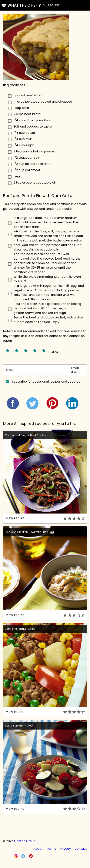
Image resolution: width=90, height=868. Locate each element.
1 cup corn (21, 108)
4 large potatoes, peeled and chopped (43, 101)
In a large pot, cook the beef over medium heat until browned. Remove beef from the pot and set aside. (46, 222)
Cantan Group (25, 841)
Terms (51, 849)
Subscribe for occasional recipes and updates (46, 382)
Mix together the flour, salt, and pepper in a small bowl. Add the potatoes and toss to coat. (49, 234)
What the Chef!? (24, 5)
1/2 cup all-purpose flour (32, 164)
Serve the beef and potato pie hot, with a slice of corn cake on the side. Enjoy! (48, 320)
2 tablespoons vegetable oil (35, 182)
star (8, 351)
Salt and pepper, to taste (33, 126)
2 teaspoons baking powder (35, 151)
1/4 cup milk (23, 139)
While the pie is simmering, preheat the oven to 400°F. (47, 279)
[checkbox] (45, 95)
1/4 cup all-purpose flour (32, 120)
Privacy (65, 849)
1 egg (17, 176)
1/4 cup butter (24, 133)
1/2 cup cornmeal (27, 170)
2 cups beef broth (27, 114)
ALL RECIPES (51, 5)
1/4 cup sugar (24, 145)
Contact (81, 849)
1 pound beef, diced (28, 95)
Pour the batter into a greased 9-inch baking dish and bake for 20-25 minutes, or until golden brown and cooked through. (47, 308)
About (38, 849)
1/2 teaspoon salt (27, 157)
